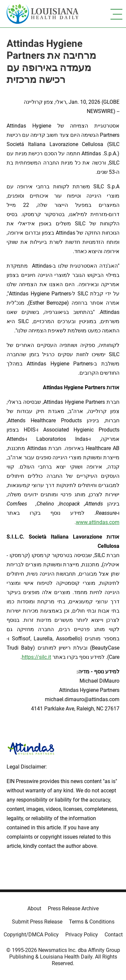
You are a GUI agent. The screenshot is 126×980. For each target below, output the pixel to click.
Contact (114, 935)
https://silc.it (36, 657)
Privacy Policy (82, 935)
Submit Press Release (37, 922)
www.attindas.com (98, 522)
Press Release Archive (73, 908)
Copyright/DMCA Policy (31, 935)
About (34, 908)
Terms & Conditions (92, 922)
